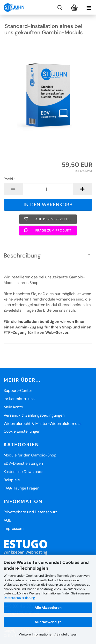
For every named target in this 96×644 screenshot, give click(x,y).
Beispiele (12, 480)
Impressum (14, 528)
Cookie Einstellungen (22, 431)
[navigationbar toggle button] (89, 9)
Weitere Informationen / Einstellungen (48, 634)
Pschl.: (9, 179)
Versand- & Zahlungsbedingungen (34, 415)
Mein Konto (13, 407)
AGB (7, 520)
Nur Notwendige (48, 622)
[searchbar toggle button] (60, 9)
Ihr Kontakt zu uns (19, 399)
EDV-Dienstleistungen (23, 463)
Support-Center (18, 391)
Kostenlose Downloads (23, 472)
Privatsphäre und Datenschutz (30, 512)
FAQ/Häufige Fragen (22, 488)
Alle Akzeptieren (48, 608)
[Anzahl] (48, 189)
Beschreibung (22, 255)
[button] (13, 189)
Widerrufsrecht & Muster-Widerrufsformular (43, 424)
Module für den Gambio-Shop (30, 455)
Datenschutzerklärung (19, 598)
